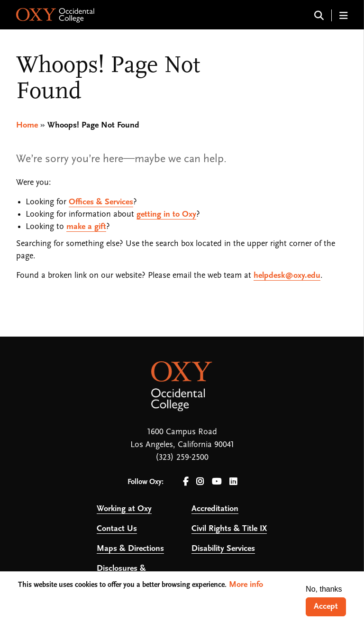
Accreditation (215, 509)
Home (27, 125)
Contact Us (117, 529)
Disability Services (223, 549)
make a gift (86, 227)
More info (246, 585)
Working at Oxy (124, 509)
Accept (326, 607)
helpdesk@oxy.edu (287, 276)
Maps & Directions (130, 549)
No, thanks (324, 589)
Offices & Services (101, 202)
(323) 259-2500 (182, 458)
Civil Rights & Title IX (229, 529)
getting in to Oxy (166, 215)
